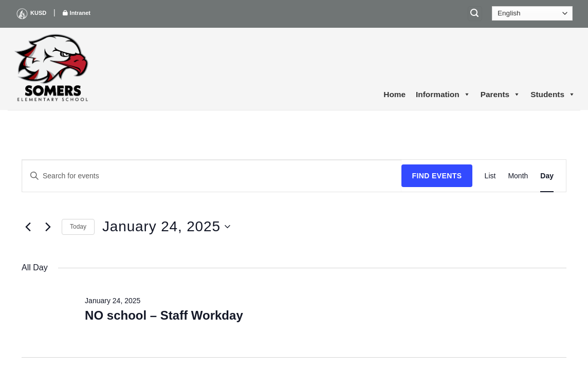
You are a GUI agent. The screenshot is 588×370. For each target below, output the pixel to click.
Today (78, 227)
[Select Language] (532, 13)
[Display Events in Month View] (518, 176)
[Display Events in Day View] (547, 176)
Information (443, 95)
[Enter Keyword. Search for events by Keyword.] (212, 176)
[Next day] (48, 227)
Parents (500, 95)
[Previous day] (28, 227)
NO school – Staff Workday (164, 315)
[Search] (475, 14)
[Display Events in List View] (490, 176)
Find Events (437, 176)
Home (394, 94)
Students (553, 95)
